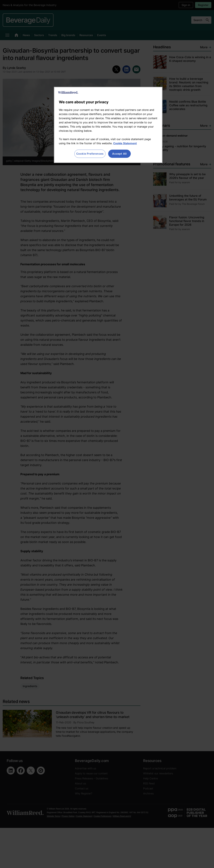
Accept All (119, 154)
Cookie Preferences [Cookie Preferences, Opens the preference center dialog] (90, 154)
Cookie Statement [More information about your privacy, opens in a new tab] (125, 143)
